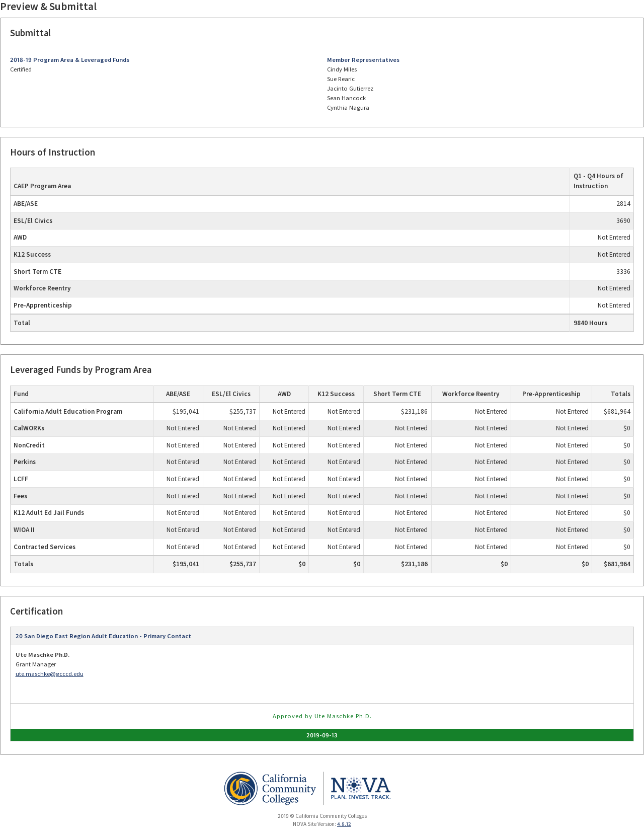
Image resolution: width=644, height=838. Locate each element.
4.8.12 (344, 824)
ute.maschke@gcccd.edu (50, 674)
